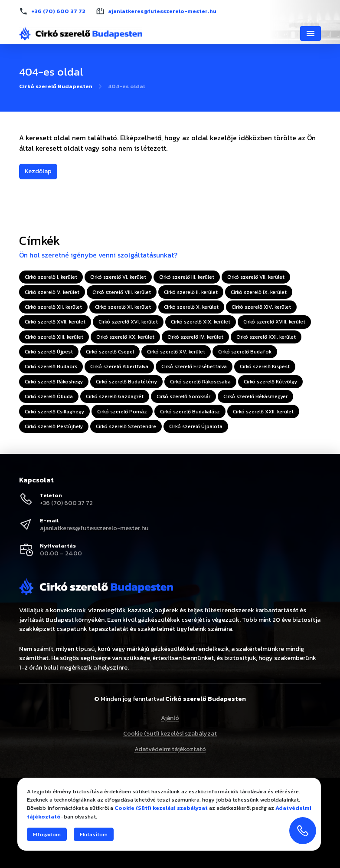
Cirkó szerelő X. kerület (191, 307)
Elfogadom (47, 834)
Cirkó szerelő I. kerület (51, 277)
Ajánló (170, 718)
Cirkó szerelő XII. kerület (53, 307)
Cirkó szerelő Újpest (49, 352)
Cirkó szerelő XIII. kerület (54, 337)
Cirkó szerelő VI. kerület (118, 277)
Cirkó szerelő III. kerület (187, 277)
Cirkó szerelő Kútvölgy (270, 382)
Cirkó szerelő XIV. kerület (261, 307)
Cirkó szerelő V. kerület (52, 292)
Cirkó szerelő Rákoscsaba (200, 382)
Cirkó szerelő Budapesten (56, 86)
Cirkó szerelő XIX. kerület (201, 322)
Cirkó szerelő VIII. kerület (122, 292)
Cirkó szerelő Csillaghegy (54, 412)
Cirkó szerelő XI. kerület (123, 307)
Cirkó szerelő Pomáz (122, 412)
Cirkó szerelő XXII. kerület (263, 412)
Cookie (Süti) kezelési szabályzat (170, 733)
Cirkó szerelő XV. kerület (176, 352)
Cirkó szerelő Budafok (245, 352)
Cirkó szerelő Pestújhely (54, 426)
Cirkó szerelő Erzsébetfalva (194, 366)
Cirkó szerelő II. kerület (191, 292)
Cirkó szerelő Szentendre (126, 426)
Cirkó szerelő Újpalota (196, 426)
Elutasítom (94, 834)
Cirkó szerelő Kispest (265, 366)
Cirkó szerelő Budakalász (190, 412)
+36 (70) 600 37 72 (66, 503)
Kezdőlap (38, 171)
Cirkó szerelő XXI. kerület (266, 337)
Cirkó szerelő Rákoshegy (54, 382)
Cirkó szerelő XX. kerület (125, 337)
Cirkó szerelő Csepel (110, 352)
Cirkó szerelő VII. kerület (256, 277)
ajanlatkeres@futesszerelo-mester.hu (94, 528)
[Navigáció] (311, 33)
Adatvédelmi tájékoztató (170, 749)
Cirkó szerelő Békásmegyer (255, 396)
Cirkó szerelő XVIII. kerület (274, 322)
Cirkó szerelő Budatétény (126, 382)
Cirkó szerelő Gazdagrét (115, 396)
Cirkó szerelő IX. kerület (259, 292)
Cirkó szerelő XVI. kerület (128, 322)
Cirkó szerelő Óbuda (49, 396)
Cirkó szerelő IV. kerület (195, 337)
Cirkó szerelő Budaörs (51, 366)
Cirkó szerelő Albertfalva (119, 366)
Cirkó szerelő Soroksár (183, 396)
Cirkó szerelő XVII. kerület (55, 322)
